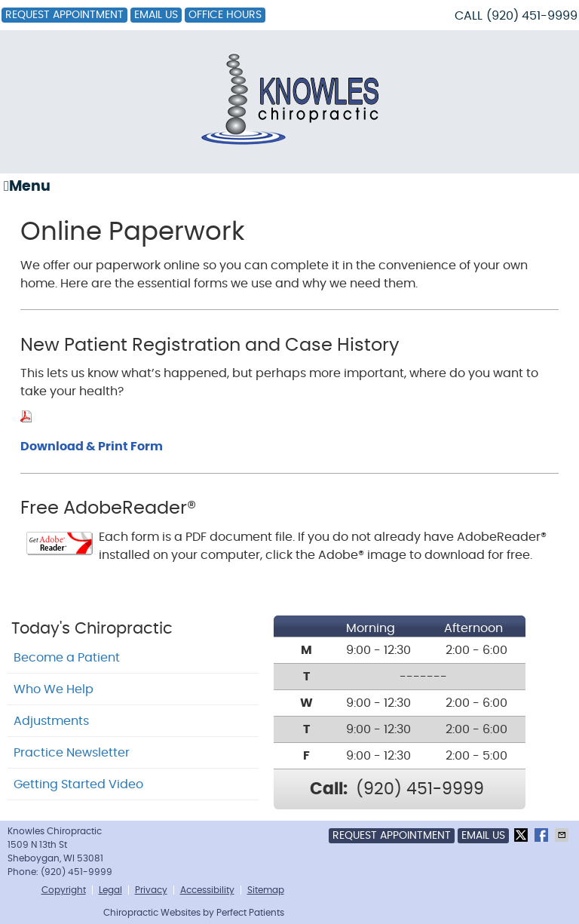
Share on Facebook (543, 835)
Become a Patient (67, 658)
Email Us (156, 15)
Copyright (64, 890)
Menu (27, 186)
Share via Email (563, 835)
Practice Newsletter (72, 753)
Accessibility (207, 890)
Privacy (151, 890)
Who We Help (54, 689)
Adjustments (51, 721)
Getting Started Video (78, 784)
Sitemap (266, 890)
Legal (110, 890)
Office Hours (225, 15)
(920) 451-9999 (532, 16)
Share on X (522, 835)
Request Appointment (64, 15)
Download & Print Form (92, 447)
